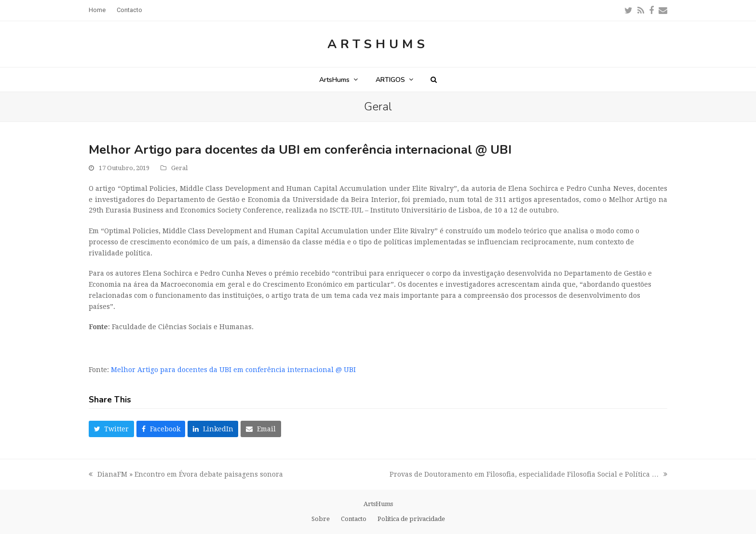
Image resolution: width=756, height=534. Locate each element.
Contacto (354, 519)
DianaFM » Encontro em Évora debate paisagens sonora (186, 475)
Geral (179, 168)
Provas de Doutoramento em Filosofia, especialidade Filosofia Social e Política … (528, 475)
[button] (434, 80)
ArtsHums (378, 44)
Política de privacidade (411, 519)
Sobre (321, 519)
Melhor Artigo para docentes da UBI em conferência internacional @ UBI (233, 370)
